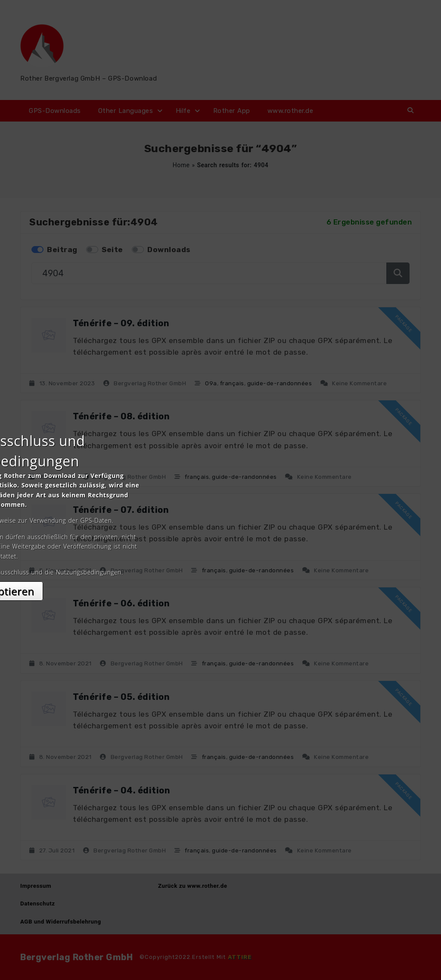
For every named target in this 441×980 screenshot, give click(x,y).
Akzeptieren (221, 566)
